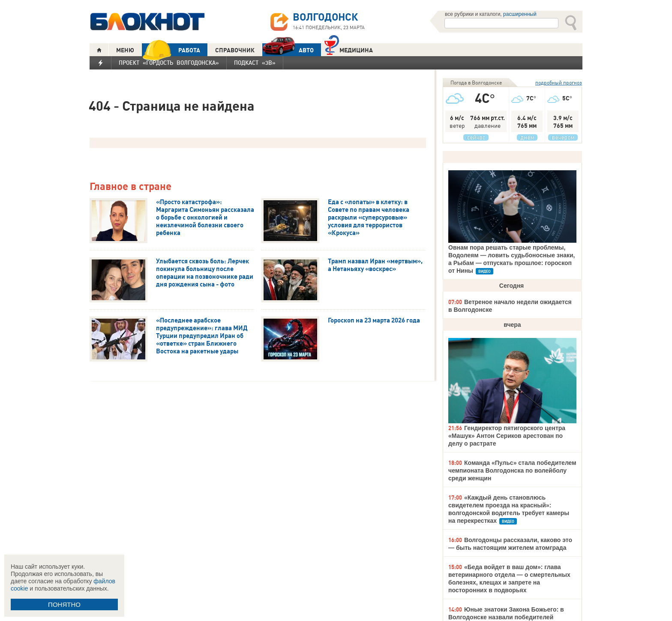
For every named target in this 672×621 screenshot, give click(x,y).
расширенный (520, 14)
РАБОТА (171, 50)
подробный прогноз (559, 83)
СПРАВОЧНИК (235, 50)
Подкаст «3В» (255, 63)
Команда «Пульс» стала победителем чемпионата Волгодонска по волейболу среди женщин (512, 470)
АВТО (288, 50)
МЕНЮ (125, 50)
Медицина (349, 49)
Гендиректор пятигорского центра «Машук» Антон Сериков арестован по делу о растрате (507, 436)
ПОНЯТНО (64, 604)
